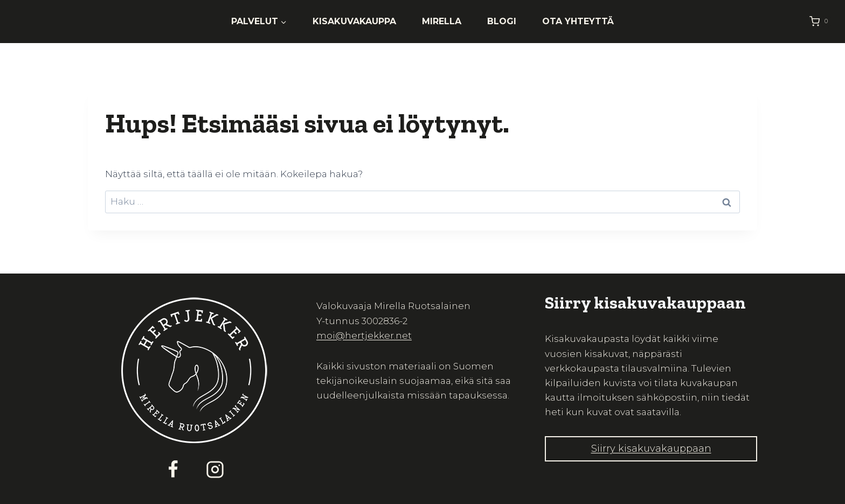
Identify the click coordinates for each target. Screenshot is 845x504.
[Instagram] (215, 470)
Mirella (442, 21)
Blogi (502, 21)
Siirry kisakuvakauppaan (651, 449)
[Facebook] (173, 470)
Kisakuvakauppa (354, 21)
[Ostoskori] (821, 21)
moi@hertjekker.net (364, 335)
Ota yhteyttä (578, 21)
